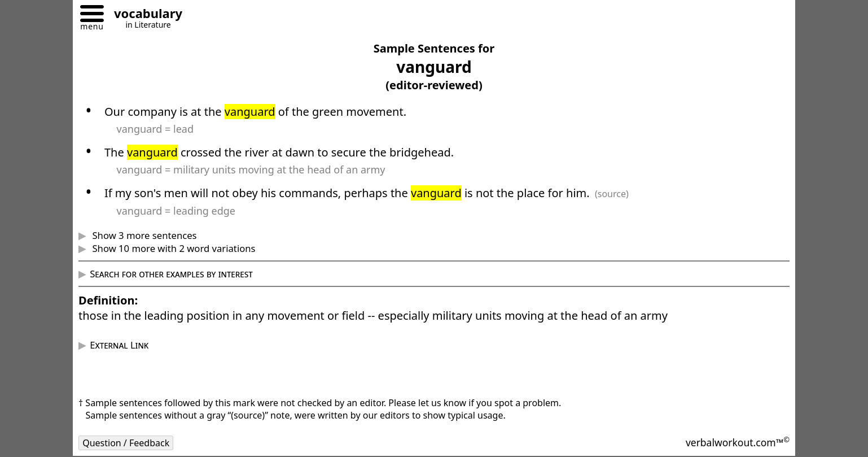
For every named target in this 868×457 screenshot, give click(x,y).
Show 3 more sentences (143, 235)
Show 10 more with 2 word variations (172, 248)
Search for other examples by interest (171, 274)
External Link (119, 345)
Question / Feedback (126, 443)
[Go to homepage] (144, 15)
